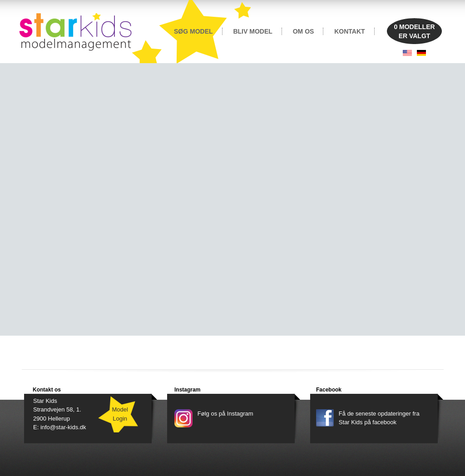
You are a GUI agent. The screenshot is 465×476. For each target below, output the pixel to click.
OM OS (304, 31)
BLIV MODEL (252, 31)
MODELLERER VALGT (414, 31)
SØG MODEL (193, 31)
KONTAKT (349, 31)
